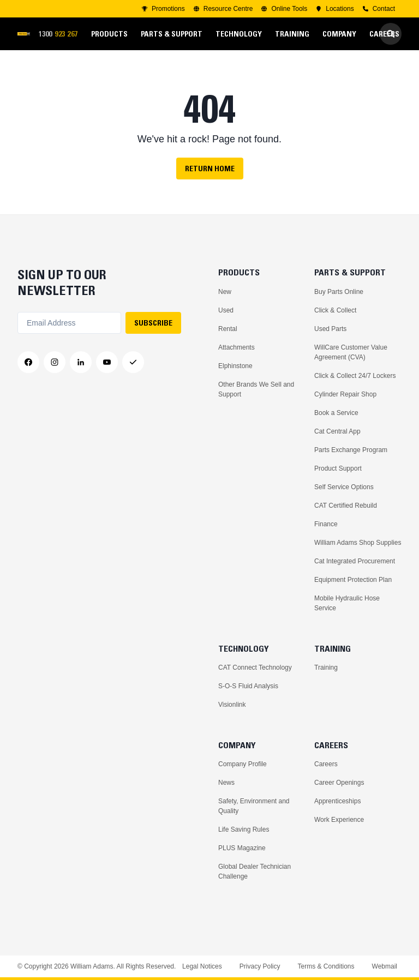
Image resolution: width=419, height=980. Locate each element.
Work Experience (339, 820)
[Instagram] (55, 362)
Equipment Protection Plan (353, 580)
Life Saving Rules (244, 829)
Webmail (385, 966)
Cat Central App (337, 431)
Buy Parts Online (339, 292)
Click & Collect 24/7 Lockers (355, 376)
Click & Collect (335, 310)
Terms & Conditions (326, 966)
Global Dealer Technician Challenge (255, 871)
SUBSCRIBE (153, 323)
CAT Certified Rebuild (346, 506)
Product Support (338, 468)
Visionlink (232, 705)
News (226, 783)
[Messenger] (133, 362)
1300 (62, 34)
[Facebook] (28, 362)
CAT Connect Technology (255, 668)
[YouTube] (107, 362)
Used (226, 310)
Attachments (237, 347)
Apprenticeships (337, 801)
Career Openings (339, 783)
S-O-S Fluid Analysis (248, 686)
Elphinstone (235, 366)
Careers (326, 764)
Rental (228, 329)
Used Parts (330, 329)
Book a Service (336, 413)
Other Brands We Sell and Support (256, 389)
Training (326, 668)
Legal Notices (202, 966)
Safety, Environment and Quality (254, 806)
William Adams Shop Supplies (358, 543)
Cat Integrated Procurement (355, 561)
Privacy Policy (260, 966)
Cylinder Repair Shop (345, 394)
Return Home (210, 169)
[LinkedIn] (81, 362)
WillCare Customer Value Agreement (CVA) (351, 352)
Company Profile (243, 764)
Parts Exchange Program (351, 450)
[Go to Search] (391, 34)
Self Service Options (344, 487)
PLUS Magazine (242, 848)
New (225, 292)
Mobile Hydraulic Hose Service (347, 603)
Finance (326, 524)
